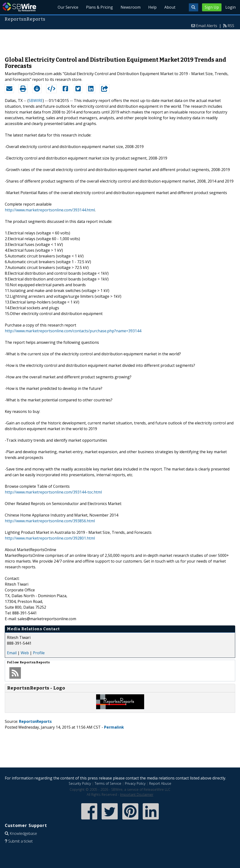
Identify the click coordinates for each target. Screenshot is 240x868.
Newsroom (131, 7)
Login (231, 7)
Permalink (114, 727)
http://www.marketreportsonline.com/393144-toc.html (53, 492)
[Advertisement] (120, 41)
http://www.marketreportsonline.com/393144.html (50, 210)
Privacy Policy (135, 783)
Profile (39, 653)
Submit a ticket (20, 841)
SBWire (19, 7)
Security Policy (80, 783)
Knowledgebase (23, 833)
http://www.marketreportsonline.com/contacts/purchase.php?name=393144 (73, 331)
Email (12, 653)
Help (152, 7)
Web (25, 653)
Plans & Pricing (99, 7)
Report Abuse (160, 783)
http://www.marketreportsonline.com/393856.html (50, 521)
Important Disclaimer (137, 794)
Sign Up (212, 7)
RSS (231, 26)
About (170, 7)
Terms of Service (108, 783)
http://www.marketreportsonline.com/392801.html (50, 538)
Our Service (68, 7)
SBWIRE (36, 101)
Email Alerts (207, 26)
